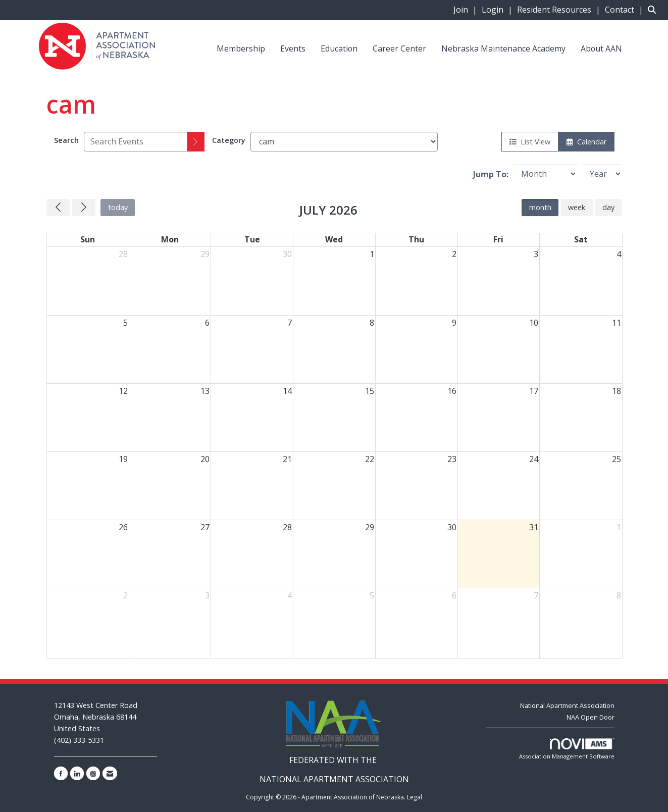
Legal (415, 797)
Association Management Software (567, 749)
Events (293, 48)
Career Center (399, 48)
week (577, 207)
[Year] (602, 174)
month (540, 207)
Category (229, 140)
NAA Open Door (590, 717)
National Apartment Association (567, 705)
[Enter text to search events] (136, 142)
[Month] (545, 174)
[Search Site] (654, 10)
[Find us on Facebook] (61, 773)
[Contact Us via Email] (110, 773)
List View (530, 142)
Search (66, 140)
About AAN (601, 48)
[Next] (84, 208)
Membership (241, 48)
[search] (196, 142)
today (118, 207)
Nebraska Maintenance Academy (503, 48)
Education (339, 48)
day (608, 207)
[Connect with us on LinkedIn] (77, 773)
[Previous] (58, 208)
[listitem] (467, 10)
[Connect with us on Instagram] (93, 773)
